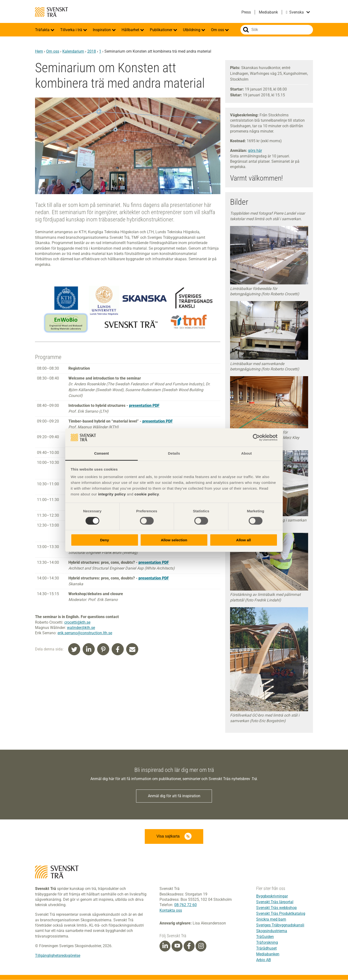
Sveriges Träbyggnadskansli (280, 925)
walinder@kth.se (81, 628)
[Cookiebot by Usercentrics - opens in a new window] (256, 437)
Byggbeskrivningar (272, 896)
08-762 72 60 (185, 905)
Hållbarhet (131, 30)
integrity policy (112, 494)
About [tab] (246, 453)
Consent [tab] (102, 453)
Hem (39, 51)
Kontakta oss (171, 911)
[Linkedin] (165, 946)
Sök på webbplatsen (246, 30)
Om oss (218, 30)
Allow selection (174, 540)
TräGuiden (265, 937)
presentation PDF (144, 405)
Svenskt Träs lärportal (275, 902)
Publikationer (162, 30)
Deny (105, 540)
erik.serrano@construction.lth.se (85, 633)
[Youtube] (177, 946)
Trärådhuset (266, 948)
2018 (92, 51)
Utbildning (192, 30)
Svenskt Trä (51, 12)
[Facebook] (189, 946)
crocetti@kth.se (77, 622)
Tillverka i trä (72, 30)
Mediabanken (268, 954)
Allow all (243, 540)
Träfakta (43, 30)
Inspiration (102, 30)
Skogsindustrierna (272, 931)
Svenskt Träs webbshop (276, 908)
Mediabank (268, 12)
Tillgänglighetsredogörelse (58, 956)
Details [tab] (174, 453)
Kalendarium (73, 51)
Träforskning (267, 943)
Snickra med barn (271, 920)
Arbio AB (264, 960)
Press (246, 12)
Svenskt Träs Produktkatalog (281, 914)
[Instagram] (201, 946)
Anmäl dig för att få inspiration (174, 796)
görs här (255, 151)
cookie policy (147, 494)
